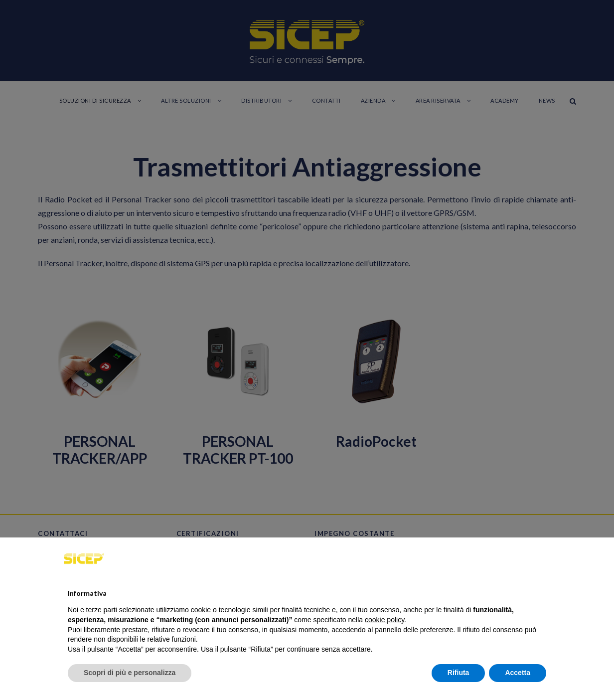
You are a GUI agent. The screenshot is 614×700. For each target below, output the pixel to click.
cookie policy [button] (384, 620)
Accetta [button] (518, 673)
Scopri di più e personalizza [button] (130, 673)
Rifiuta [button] (459, 673)
